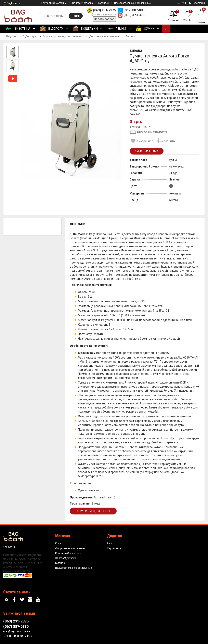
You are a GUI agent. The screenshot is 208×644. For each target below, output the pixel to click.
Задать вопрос (104, 19)
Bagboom (10, 3)
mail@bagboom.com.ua (17, 631)
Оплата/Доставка (82, 3)
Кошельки (88, 29)
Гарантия (103, 3)
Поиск (76, 16)
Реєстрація (196, 3)
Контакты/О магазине (54, 3)
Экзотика (21, 29)
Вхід (181, 3)
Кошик (59, 544)
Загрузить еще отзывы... (93, 511)
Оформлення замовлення (70, 548)
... (166, 29)
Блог (110, 544)
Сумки (148, 29)
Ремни (120, 29)
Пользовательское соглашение (132, 3)
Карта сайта (114, 548)
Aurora (136, 51)
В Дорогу (54, 29)
